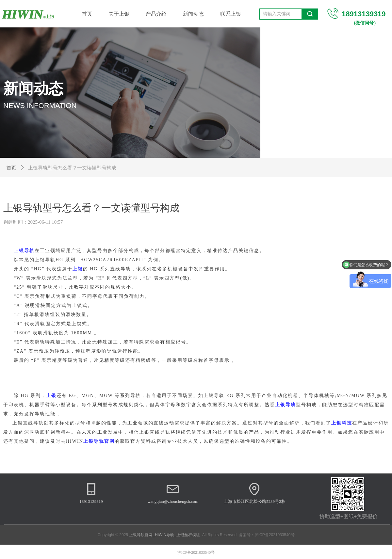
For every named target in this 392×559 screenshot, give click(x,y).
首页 (11, 168)
